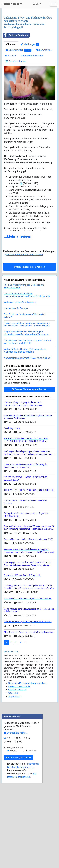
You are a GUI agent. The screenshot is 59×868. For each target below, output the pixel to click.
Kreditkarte (32, 844)
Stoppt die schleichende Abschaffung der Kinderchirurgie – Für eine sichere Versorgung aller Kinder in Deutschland (26, 393)
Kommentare (44, 109)
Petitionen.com (12, 4)
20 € (28, 831)
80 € (19, 835)
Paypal (14, 844)
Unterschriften (18, 109)
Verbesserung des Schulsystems (20, 361)
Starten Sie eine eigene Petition (29, 448)
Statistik (11, 115)
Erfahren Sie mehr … (16, 826)
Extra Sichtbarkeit (16, 120)
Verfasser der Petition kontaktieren (23, 314)
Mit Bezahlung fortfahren (19, 850)
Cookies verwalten (18, 749)
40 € (9, 835)
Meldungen (30, 103)
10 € (18, 831)
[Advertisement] (29, 42)
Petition (11, 103)
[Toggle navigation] (54, 4)
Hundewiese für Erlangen (16, 367)
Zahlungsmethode (13, 840)
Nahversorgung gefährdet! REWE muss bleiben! (27, 417)
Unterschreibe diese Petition (29, 326)
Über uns (13, 752)
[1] (21, 242)
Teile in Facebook (16, 94)
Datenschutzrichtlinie (32, 115)
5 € (9, 831)
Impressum (14, 755)
